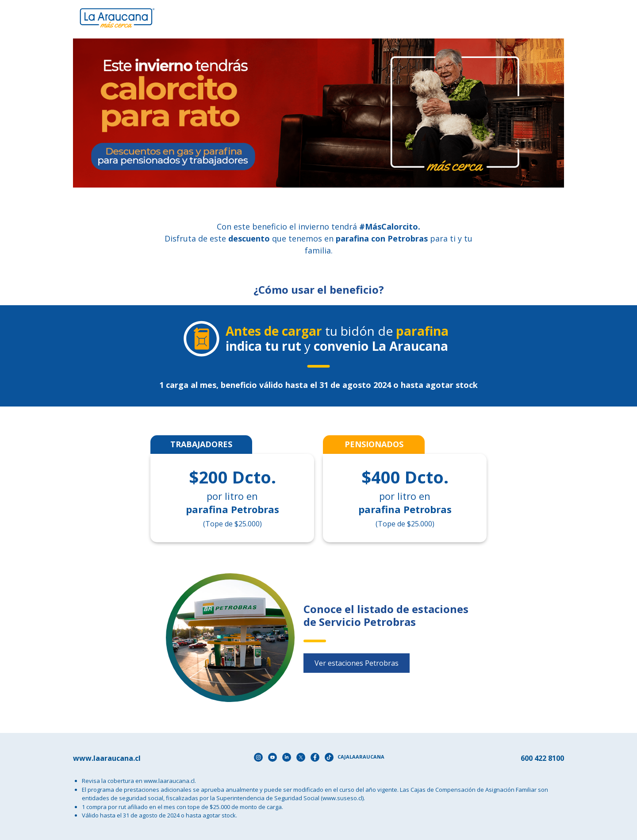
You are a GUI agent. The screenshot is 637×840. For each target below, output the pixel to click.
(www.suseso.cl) (342, 798)
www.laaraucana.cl (169, 781)
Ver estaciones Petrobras (357, 663)
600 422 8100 (542, 758)
